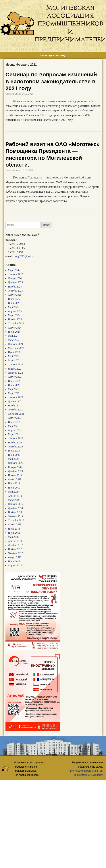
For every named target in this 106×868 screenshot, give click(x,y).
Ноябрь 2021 (15, 406)
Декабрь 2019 (15, 471)
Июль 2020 (14, 451)
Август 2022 (15, 377)
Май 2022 (13, 389)
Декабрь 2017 (15, 545)
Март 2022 (14, 393)
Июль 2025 (14, 299)
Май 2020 (13, 459)
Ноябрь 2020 (15, 443)
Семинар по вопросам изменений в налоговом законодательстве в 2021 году (51, 81)
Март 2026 (14, 270)
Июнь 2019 (14, 488)
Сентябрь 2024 (16, 324)
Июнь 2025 (14, 303)
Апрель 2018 (15, 541)
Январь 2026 (15, 278)
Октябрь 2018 (15, 516)
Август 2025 (15, 295)
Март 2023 (14, 361)
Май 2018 (13, 537)
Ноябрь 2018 (15, 512)
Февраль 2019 (16, 504)
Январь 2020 (15, 467)
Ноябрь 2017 (15, 549)
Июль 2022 (14, 381)
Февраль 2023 (16, 365)
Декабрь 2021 (15, 402)
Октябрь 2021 (15, 410)
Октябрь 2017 (15, 553)
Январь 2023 (15, 369)
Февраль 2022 (16, 397)
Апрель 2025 (15, 311)
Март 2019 (14, 500)
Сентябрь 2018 (16, 520)
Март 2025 (14, 315)
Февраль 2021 (16, 438)
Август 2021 (15, 418)
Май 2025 (13, 307)
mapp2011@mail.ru (24, 256)
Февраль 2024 (16, 344)
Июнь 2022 (14, 385)
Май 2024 (13, 336)
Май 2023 (13, 356)
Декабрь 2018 (15, 508)
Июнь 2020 (14, 455)
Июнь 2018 (14, 533)
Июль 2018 (14, 529)
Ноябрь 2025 (15, 287)
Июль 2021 (14, 422)
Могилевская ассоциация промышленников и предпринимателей (70, 23)
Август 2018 (15, 525)
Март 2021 (14, 434)
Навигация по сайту (53, 55)
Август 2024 (15, 328)
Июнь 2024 (14, 332)
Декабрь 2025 (15, 282)
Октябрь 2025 (15, 291)
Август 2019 (15, 479)
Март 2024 (14, 340)
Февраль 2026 (16, 274)
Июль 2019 (14, 483)
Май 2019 (13, 492)
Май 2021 (13, 426)
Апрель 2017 (15, 566)
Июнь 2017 (14, 562)
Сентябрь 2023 (16, 348)
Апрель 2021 (15, 430)
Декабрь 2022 (15, 373)
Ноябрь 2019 (15, 475)
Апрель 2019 (15, 496)
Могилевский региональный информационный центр (87, 773)
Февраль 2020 (16, 463)
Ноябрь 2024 (15, 319)
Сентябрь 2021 (16, 414)
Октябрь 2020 (15, 447)
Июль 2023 (14, 352)
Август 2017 (15, 557)
